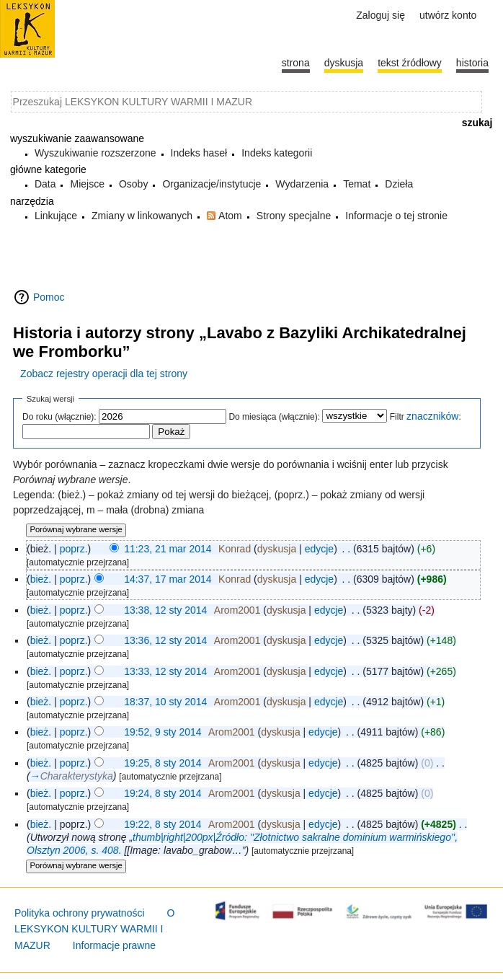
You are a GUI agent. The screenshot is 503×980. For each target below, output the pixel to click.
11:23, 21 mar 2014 (168, 549)
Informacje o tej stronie (396, 216)
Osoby (133, 184)
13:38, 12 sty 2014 (165, 610)
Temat (357, 184)
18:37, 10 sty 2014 (165, 702)
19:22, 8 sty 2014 (163, 824)
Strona (296, 63)
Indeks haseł (199, 153)
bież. (41, 579)
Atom (230, 216)
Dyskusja (344, 63)
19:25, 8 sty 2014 (163, 763)
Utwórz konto (448, 15)
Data (45, 184)
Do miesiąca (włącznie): (274, 417)
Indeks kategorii (277, 153)
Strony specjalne (294, 216)
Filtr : (426, 417)
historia (472, 63)
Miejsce (87, 184)
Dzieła (399, 184)
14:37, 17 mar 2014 (168, 579)
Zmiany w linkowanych (142, 216)
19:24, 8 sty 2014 (163, 793)
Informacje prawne (114, 945)
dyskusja (277, 549)
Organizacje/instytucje (212, 184)
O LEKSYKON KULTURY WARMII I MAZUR (95, 929)
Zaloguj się (380, 15)
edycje (319, 549)
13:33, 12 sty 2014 (165, 671)
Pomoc (49, 297)
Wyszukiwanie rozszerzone (95, 153)
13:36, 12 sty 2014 (165, 640)
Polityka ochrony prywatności (80, 913)
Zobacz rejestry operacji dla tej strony (104, 374)
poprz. (74, 549)
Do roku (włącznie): (59, 417)
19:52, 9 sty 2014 (163, 732)
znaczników (432, 416)
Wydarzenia (302, 184)
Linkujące (56, 216)
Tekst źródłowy (410, 63)
